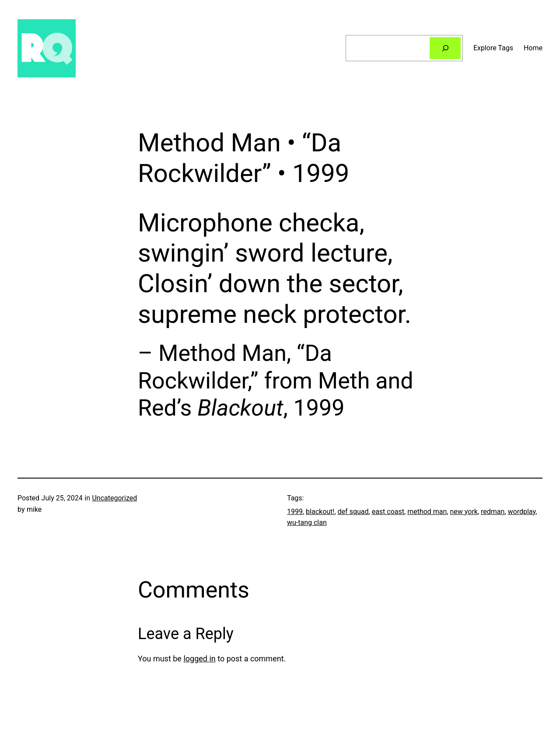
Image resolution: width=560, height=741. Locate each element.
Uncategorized (114, 498)
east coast (388, 512)
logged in (199, 659)
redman (493, 512)
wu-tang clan (307, 523)
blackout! (320, 512)
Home (533, 48)
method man (427, 512)
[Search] (445, 48)
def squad (353, 512)
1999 (295, 512)
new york (464, 512)
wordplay (522, 512)
